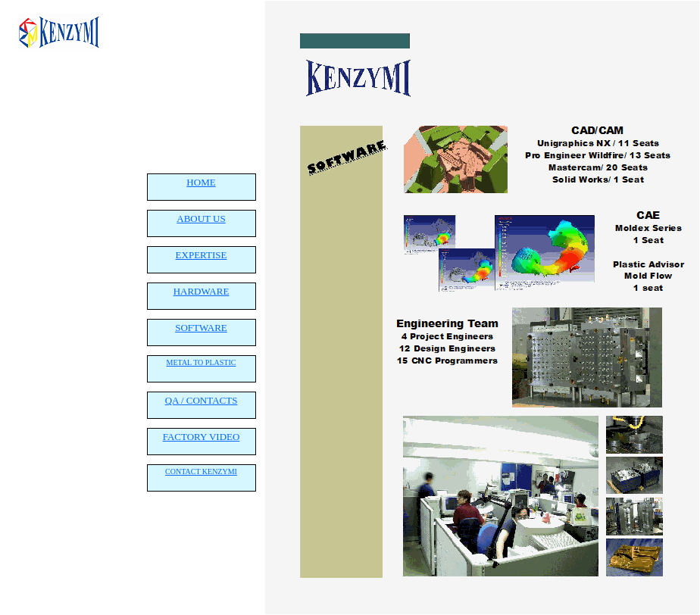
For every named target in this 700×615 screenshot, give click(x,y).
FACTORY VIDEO (202, 437)
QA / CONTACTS (202, 400)
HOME (201, 182)
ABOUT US (201, 219)
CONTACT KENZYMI (201, 471)
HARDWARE (202, 291)
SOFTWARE (201, 328)
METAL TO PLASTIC (202, 362)
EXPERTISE (202, 255)
